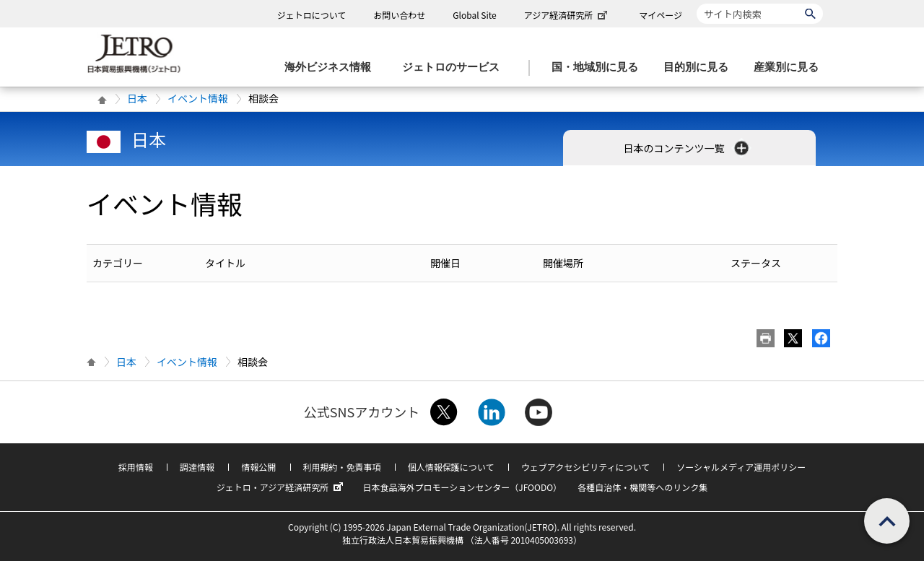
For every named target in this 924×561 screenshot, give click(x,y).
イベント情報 (198, 98)
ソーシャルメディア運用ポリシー (741, 467)
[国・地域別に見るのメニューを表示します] (599, 68)
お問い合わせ (399, 15)
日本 (137, 98)
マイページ (661, 15)
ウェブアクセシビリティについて (585, 467)
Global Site (474, 15)
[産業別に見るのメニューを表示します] (790, 68)
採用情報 (136, 467)
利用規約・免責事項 (342, 467)
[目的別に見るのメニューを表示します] (700, 68)
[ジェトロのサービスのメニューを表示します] (455, 68)
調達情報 (197, 467)
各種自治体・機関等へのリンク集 (642, 487)
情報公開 (258, 467)
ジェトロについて (312, 15)
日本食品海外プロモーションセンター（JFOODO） (462, 487)
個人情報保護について (451, 467)
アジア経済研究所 (567, 15)
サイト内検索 (696, 3)
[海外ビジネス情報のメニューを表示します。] (332, 68)
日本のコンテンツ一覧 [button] (687, 148)
